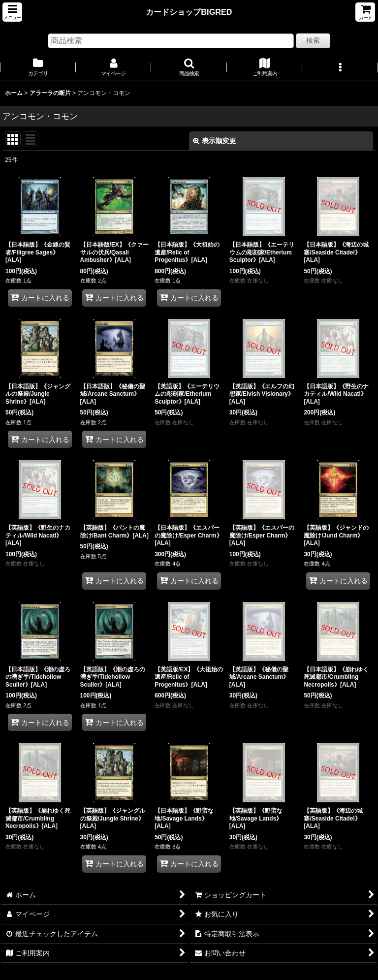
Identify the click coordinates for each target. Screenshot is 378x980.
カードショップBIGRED (189, 12)
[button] (12, 12)
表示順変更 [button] (215, 141)
